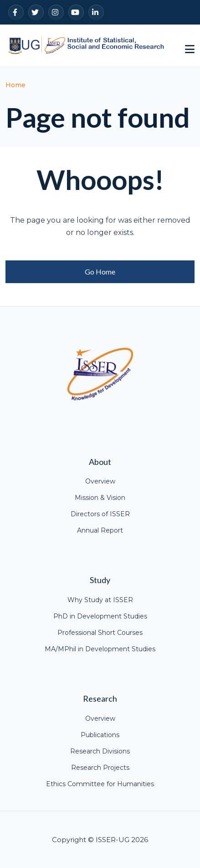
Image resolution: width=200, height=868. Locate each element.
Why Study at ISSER (100, 600)
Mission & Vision (100, 498)
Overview (100, 481)
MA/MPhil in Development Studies (100, 649)
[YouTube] (76, 12)
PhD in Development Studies (100, 616)
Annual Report (100, 530)
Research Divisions (100, 751)
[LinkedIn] (96, 12)
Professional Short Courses (100, 633)
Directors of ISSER (100, 514)
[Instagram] (56, 12)
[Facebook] (16, 12)
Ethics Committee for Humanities (100, 784)
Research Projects (100, 768)
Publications (100, 735)
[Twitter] (36, 12)
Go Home (100, 272)
